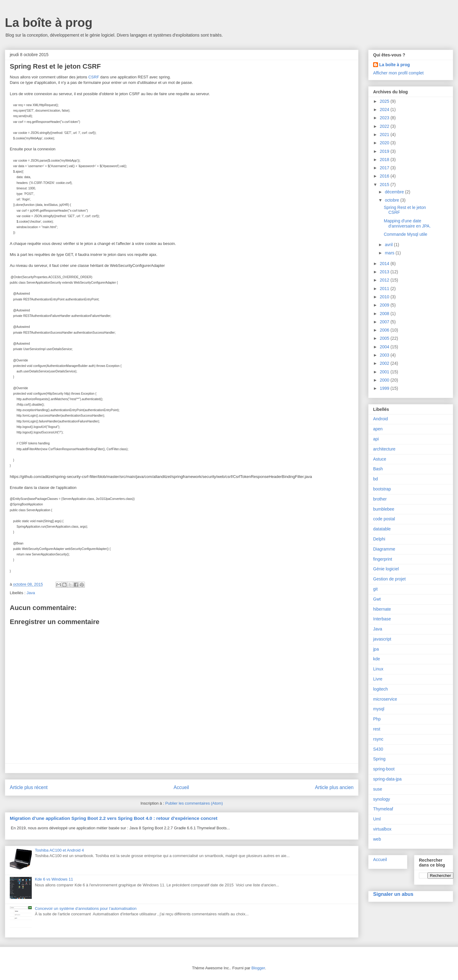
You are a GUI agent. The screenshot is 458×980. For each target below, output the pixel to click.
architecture (384, 449)
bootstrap (382, 489)
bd (376, 479)
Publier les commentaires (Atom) (194, 803)
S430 (378, 749)
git (375, 589)
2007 (385, 322)
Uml (377, 819)
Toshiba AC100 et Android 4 (59, 850)
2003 (385, 355)
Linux (378, 669)
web (377, 839)
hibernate (382, 609)
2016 (385, 176)
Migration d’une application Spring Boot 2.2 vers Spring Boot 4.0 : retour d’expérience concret (114, 818)
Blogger (258, 968)
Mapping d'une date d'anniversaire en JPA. (407, 223)
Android (380, 419)
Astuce (380, 459)
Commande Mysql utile (405, 234)
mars (390, 253)
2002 (385, 363)
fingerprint (383, 559)
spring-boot (384, 769)
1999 (385, 388)
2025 (385, 101)
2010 (385, 297)
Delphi (379, 539)
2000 (385, 380)
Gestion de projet (389, 579)
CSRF (94, 77)
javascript (382, 639)
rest (377, 729)
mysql (379, 709)
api (376, 439)
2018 (385, 160)
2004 (385, 347)
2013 (385, 272)
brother (380, 499)
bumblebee (384, 509)
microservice (385, 699)
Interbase (382, 619)
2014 (385, 264)
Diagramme (384, 549)
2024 (385, 109)
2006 (385, 330)
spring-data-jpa (387, 779)
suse (378, 789)
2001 (385, 372)
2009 (385, 305)
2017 (385, 168)
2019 (385, 151)
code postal (384, 519)
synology (382, 799)
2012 (385, 280)
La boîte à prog (49, 23)
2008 (385, 314)
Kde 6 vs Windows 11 (54, 879)
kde (377, 659)
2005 (385, 338)
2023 (385, 118)
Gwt (377, 599)
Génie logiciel (386, 569)
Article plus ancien (334, 787)
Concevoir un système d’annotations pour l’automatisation (86, 908)
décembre (395, 192)
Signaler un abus (393, 894)
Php (377, 719)
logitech (380, 689)
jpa (376, 649)
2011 (385, 289)
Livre (378, 679)
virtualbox (382, 829)
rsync (378, 739)
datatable (382, 529)
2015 (385, 185)
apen (378, 429)
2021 (385, 135)
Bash (378, 469)
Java (31, 593)
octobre (393, 200)
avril (389, 245)
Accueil (181, 787)
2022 (385, 126)
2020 (385, 143)
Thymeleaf (383, 809)
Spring (379, 759)
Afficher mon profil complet (398, 73)
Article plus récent (29, 787)
